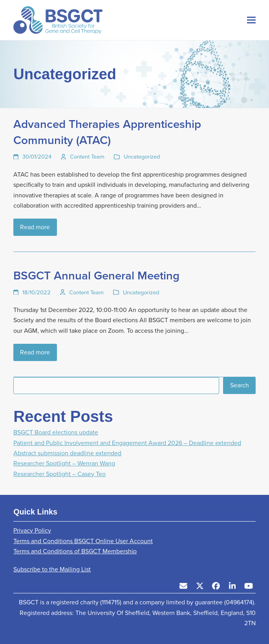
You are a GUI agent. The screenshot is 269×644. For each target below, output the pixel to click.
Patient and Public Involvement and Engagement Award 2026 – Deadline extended (127, 443)
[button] (251, 20)
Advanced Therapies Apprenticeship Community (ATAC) (107, 132)
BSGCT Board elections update (56, 432)
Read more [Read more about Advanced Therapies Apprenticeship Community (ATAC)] (35, 227)
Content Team (87, 157)
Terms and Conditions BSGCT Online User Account (83, 541)
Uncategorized (142, 157)
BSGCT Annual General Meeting (96, 275)
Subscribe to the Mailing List (52, 569)
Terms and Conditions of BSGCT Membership (75, 551)
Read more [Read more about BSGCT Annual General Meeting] (35, 352)
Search (240, 385)
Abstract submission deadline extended (67, 453)
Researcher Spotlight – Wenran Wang (64, 463)
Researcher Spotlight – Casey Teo (59, 474)
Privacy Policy (32, 530)
